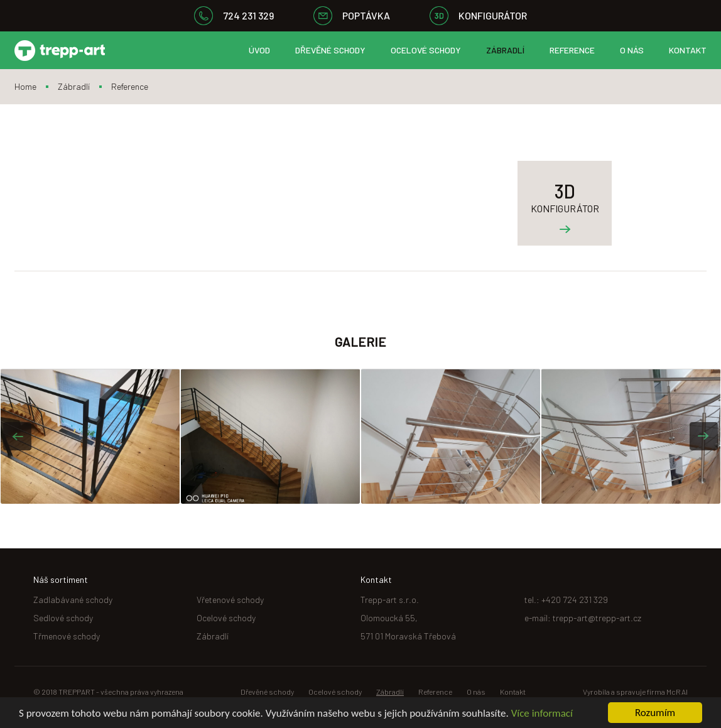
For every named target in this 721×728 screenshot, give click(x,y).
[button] (17, 436)
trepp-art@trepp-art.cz (597, 618)
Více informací (542, 714)
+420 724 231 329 (575, 600)
